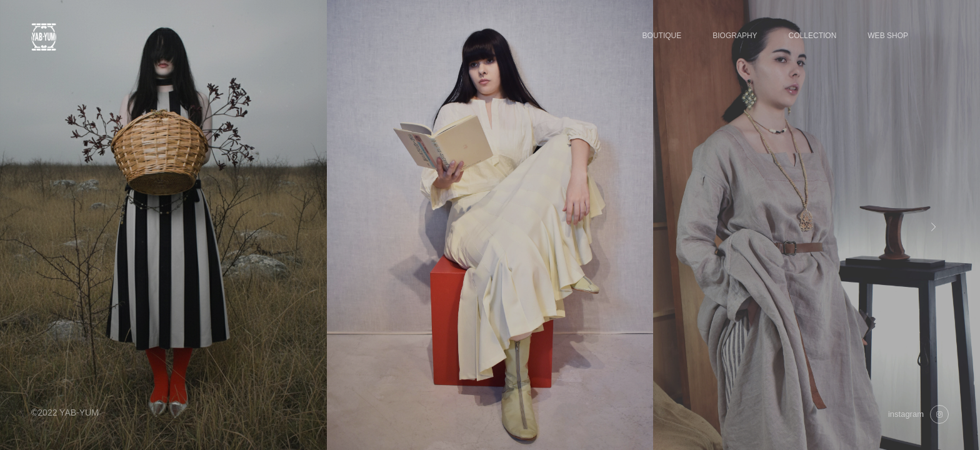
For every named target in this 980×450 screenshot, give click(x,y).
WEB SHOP (888, 36)
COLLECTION (813, 36)
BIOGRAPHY (735, 36)
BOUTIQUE (662, 36)
